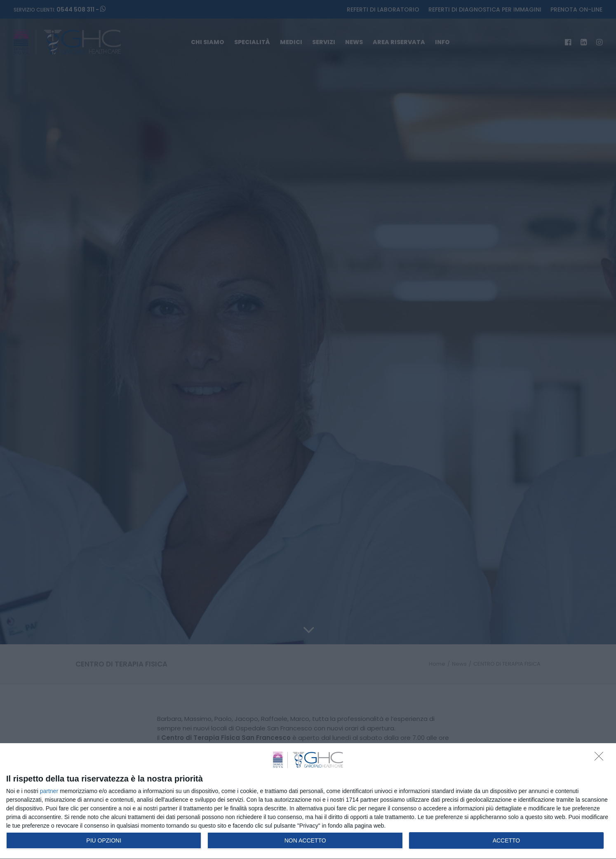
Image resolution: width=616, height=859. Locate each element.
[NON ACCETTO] (601, 758)
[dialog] (308, 801)
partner (49, 791)
